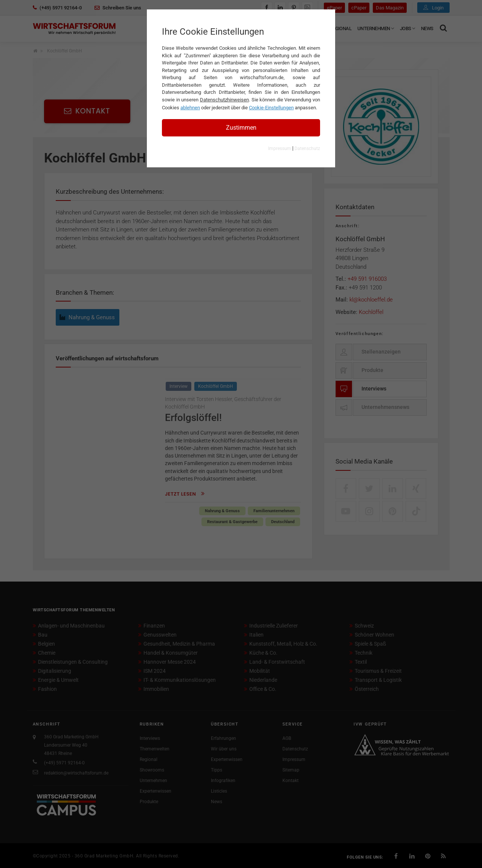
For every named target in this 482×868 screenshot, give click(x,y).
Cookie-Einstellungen (271, 108)
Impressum (280, 148)
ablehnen (190, 108)
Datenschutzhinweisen (224, 100)
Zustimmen (241, 128)
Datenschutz (307, 148)
